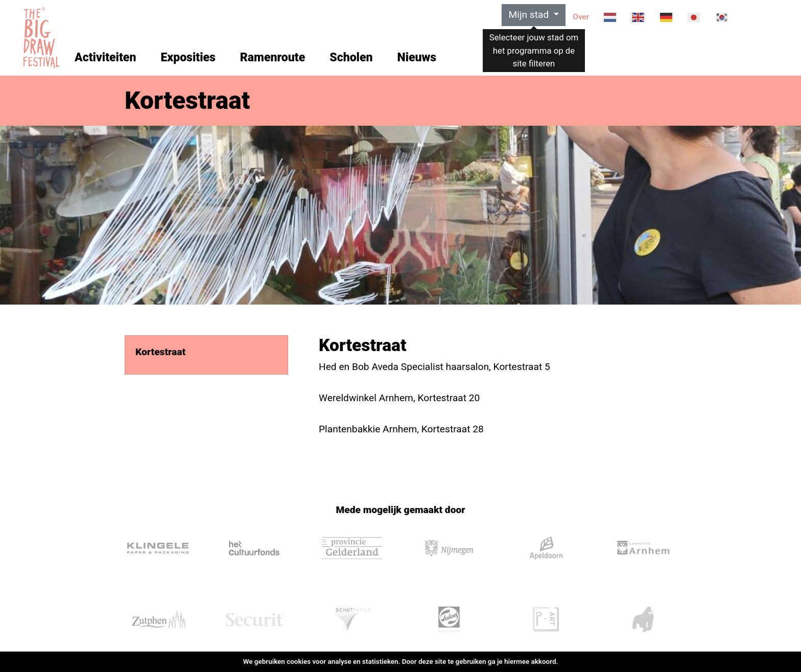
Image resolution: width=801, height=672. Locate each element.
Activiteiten (105, 57)
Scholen (351, 57)
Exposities (188, 57)
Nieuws (417, 57)
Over (581, 17)
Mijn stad (530, 15)
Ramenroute (273, 57)
